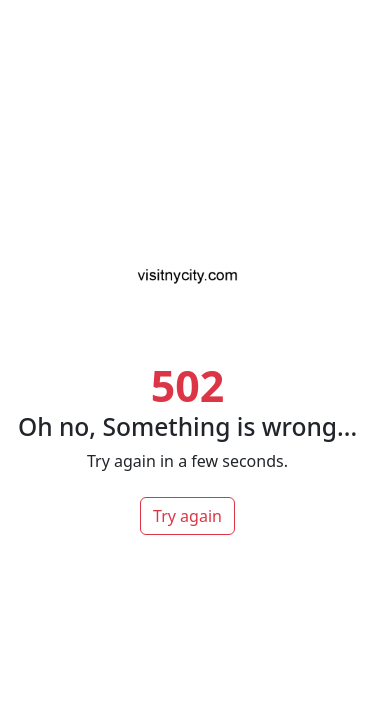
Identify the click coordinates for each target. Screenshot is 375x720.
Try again (187, 516)
